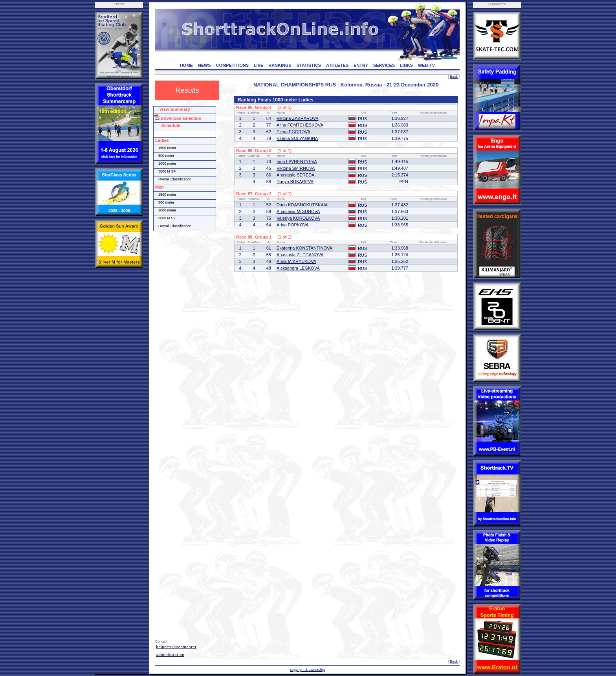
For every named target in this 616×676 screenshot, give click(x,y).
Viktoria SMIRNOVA (296, 168)
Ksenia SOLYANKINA (297, 138)
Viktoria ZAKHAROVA (298, 118)
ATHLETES (337, 65)
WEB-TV (426, 65)
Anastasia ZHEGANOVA (300, 255)
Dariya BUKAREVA (295, 182)
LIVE (258, 65)
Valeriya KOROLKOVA (298, 218)
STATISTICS (309, 65)
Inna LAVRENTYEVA (297, 162)
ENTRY (361, 65)
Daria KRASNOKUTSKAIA (302, 205)
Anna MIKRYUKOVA (296, 261)
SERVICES (384, 65)
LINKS (406, 65)
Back (454, 77)
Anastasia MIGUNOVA (298, 211)
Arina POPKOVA (293, 225)
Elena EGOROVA (293, 132)
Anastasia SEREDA (296, 175)
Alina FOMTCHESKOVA (300, 125)
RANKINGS (280, 65)
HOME (186, 65)
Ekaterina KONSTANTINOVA (304, 248)
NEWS (204, 65)
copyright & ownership (307, 670)
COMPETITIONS (232, 65)
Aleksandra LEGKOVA (298, 268)
